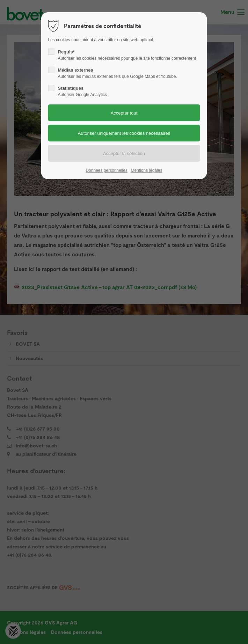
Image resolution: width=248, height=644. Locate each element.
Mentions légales (146, 170)
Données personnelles (106, 170)
